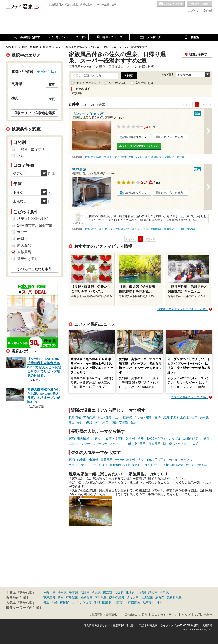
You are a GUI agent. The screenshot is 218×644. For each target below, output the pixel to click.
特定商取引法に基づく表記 (128, 625)
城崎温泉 (86, 598)
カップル (175, 439)
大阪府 (119, 593)
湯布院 (160, 598)
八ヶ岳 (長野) (143, 417)
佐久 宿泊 (120, 157)
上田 (118, 417)
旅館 (207, 439)
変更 (52, 85)
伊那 (89, 422)
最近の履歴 (199, 4)
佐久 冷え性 (122, 229)
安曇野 (124, 422)
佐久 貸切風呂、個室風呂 (159, 157)
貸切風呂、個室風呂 (147, 444)
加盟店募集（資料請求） (104, 615)
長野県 (141, 593)
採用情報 (207, 625)
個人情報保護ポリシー (97, 625)
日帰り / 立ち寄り (31, 149)
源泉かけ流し (192, 439)
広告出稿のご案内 (136, 615)
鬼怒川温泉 (174, 598)
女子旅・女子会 (196, 465)
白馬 (133, 422)
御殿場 (107, 603)
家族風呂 (24, 252)
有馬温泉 (72, 598)
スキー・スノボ (120, 444)
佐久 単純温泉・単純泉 (98, 157)
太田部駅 (169, 229)
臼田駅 (181, 229)
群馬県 (96, 593)
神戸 (160, 603)
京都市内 (134, 603)
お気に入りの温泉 (171, 4)
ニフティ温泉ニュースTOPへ (189, 397)
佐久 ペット (135, 157)
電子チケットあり (88, 83)
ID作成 (208, 10)
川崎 (54, 603)
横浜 (46, 603)
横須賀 (64, 603)
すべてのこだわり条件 (34, 269)
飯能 (97, 603)
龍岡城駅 (156, 229)
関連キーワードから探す (24, 608)
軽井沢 (128, 417)
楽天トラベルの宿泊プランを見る (139, 146)
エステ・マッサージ (82, 444)
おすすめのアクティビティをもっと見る (183, 309)
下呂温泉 (101, 598)
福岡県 (164, 593)
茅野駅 (181, 157)
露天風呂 (83, 439)
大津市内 (148, 603)
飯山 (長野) (105, 417)
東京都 (107, 593)
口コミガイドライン (164, 615)
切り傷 (167, 444)
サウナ (103, 444)
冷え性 (131, 439)
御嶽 (114, 422)
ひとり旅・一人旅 (186, 444)
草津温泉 (49, 598)
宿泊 (72, 439)
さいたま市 (84, 603)
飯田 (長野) (76, 422)
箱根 (61, 598)
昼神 (97, 422)
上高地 (185, 417)
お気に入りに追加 (172, 137)
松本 (194, 417)
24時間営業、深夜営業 (35, 225)
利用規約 (152, 625)
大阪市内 (119, 603)
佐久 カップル (140, 229)
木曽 (106, 422)
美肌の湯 (177, 465)
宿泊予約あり (144, 83)
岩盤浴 (22, 239)
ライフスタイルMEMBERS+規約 (180, 625)
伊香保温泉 (117, 598)
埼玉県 (62, 593)
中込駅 (191, 229)
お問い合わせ (204, 615)
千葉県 (73, 593)
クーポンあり (118, 83)
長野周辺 (75, 417)
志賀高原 (89, 417)
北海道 (130, 593)
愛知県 (153, 593)
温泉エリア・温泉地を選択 (34, 113)
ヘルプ (186, 615)
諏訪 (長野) (170, 417)
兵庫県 (85, 593)
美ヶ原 (204, 417)
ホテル (96, 439)
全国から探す (47, 72)
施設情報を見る (134, 137)
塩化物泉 (116, 465)
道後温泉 (133, 598)
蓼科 (158, 417)
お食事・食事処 (113, 439)
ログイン (194, 10)
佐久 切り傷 (106, 229)
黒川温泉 (147, 598)
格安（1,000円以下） (152, 439)
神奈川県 (49, 593)
